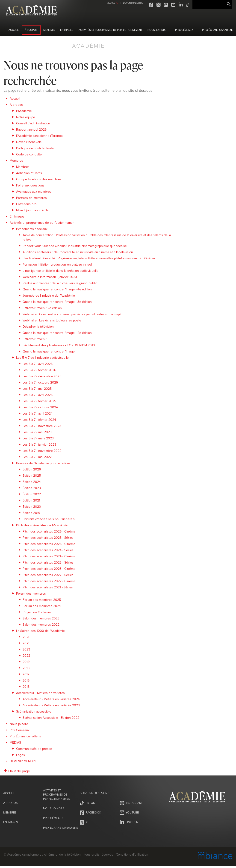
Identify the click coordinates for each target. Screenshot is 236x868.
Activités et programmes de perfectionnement (111, 30)
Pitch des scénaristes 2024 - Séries (48, 550)
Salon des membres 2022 (41, 625)
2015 (26, 687)
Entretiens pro (26, 204)
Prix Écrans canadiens (218, 30)
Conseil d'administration (33, 123)
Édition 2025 (32, 476)
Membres (49, 30)
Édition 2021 (31, 500)
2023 (26, 649)
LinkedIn (170, 5)
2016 (26, 680)
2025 (26, 643)
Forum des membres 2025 (42, 600)
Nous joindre (157, 30)
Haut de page (17, 771)
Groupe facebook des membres (39, 179)
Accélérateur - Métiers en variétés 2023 (51, 705)
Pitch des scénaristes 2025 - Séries (48, 538)
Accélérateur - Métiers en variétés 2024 (51, 699)
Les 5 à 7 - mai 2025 (37, 389)
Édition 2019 (31, 513)
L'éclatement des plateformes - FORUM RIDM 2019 (59, 345)
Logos (21, 755)
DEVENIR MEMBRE (122, 3)
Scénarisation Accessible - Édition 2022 (51, 718)
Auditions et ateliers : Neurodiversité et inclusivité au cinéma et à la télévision (78, 252)
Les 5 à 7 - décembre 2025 (42, 376)
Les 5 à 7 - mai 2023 (37, 432)
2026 (26, 637)
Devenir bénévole (29, 142)
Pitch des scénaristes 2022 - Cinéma (49, 581)
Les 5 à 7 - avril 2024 (38, 413)
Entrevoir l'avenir (35, 339)
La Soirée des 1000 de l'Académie (41, 631)
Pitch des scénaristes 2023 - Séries (48, 562)
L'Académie (24, 111)
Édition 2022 (32, 494)
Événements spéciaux (32, 229)
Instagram (155, 5)
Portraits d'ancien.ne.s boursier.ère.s (49, 519)
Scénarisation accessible (34, 711)
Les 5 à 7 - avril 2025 (38, 395)
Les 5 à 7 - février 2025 (39, 401)
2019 (26, 662)
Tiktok (177, 5)
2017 (26, 674)
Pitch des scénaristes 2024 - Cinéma (49, 556)
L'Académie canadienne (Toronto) (39, 136)
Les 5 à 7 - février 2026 (39, 370)
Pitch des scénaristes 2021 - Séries (48, 587)
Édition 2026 (32, 469)
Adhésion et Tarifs (29, 173)
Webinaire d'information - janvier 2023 (50, 277)
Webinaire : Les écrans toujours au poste (52, 320)
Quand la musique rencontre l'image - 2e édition (57, 333)
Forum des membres (31, 593)
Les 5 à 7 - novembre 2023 (42, 426)
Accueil (14, 30)
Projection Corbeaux (37, 612)
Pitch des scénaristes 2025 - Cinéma (49, 544)
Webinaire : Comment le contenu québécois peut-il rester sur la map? (72, 314)
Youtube (163, 5)
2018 (26, 668)
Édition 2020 (32, 507)
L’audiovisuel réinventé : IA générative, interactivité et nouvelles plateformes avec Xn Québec (89, 258)
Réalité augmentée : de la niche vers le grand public (60, 283)
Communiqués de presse (34, 749)
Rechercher (229, 4)
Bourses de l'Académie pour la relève (43, 463)
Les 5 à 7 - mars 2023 (38, 438)
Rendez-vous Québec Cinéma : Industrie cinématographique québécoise (75, 246)
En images (67, 30)
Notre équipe (26, 117)
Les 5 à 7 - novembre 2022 (42, 451)
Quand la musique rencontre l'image (49, 351)
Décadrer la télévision (38, 327)
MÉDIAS (100, 3)
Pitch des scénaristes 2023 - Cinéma (49, 569)
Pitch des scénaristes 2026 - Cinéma (49, 531)
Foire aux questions (30, 185)
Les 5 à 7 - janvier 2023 (39, 444)
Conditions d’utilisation (132, 856)
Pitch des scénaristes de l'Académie (42, 525)
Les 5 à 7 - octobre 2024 (40, 407)
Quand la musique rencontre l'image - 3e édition (57, 302)
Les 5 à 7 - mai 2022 (37, 457)
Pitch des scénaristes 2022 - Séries (48, 575)
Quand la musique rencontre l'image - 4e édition (57, 289)
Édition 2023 (32, 488)
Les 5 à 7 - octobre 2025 (40, 382)
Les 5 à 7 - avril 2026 (38, 364)
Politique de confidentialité (35, 148)
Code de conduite (29, 154)
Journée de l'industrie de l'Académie (49, 295)
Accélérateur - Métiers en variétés (40, 693)
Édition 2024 (32, 482)
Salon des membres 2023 (41, 618)
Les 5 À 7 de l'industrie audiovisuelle (42, 358)
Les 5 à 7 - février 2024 (39, 420)
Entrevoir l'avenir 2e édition (42, 308)
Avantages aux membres (34, 192)
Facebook (141, 5)
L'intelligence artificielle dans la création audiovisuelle (60, 271)
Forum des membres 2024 (42, 606)
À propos (31, 30)
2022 (26, 656)
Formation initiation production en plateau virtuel (57, 264)
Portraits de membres (31, 198)
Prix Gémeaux (184, 30)
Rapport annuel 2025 (31, 129)
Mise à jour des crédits (32, 210)
